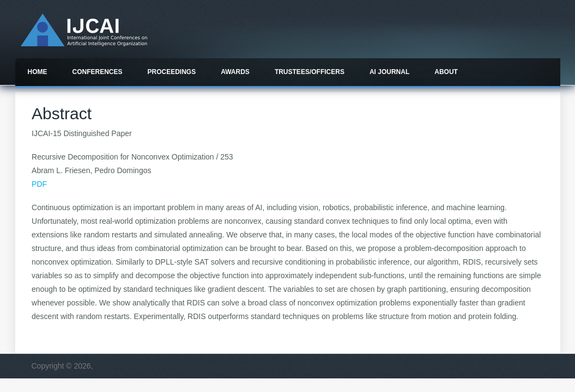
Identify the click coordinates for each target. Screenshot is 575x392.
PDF (39, 184)
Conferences (98, 72)
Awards (235, 72)
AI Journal (389, 72)
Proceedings (172, 72)
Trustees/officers (310, 72)
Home (38, 72)
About (446, 72)
